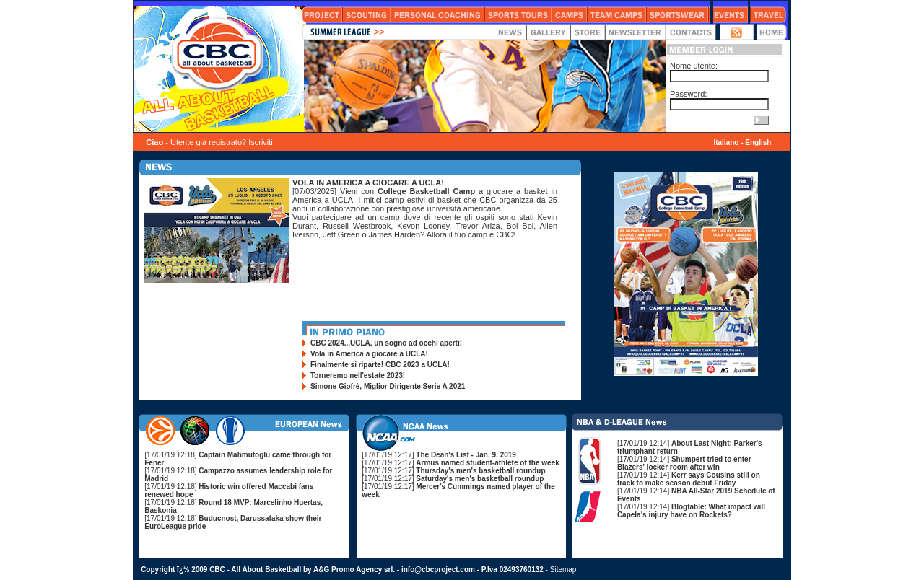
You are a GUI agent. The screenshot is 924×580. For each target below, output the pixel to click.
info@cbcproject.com (438, 570)
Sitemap (563, 570)
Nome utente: (694, 66)
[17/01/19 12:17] (439, 455)
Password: (688, 94)
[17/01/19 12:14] (684, 463)
